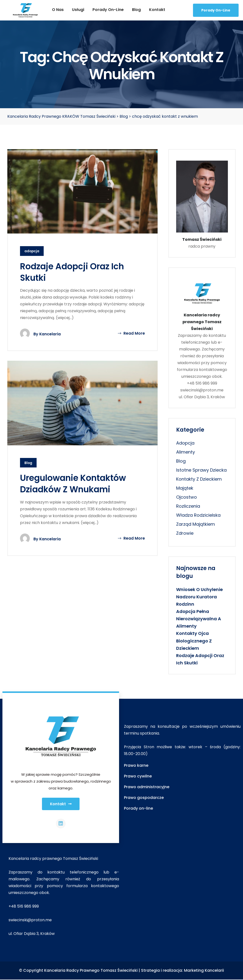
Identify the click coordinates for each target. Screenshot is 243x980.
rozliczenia (188, 506)
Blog (136, 10)
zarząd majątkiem (196, 524)
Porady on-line (108, 10)
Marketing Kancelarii (204, 971)
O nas (58, 10)
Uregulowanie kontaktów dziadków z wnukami (75, 484)
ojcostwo (187, 497)
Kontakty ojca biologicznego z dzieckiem (194, 641)
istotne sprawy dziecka (201, 470)
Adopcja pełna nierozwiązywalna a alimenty (199, 619)
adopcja (32, 251)
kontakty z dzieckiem (199, 479)
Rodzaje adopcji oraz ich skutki (74, 272)
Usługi (78, 10)
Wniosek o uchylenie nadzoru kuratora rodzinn (199, 597)
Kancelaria (50, 334)
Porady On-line (216, 10)
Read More (131, 334)
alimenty (186, 452)
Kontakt (157, 10)
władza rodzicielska (198, 515)
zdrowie (185, 533)
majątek (185, 488)
